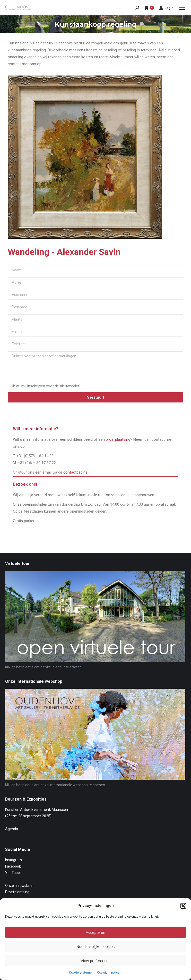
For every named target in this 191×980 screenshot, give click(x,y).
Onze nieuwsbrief (20, 886)
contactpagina (75, 472)
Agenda (12, 829)
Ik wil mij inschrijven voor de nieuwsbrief (46, 386)
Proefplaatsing (17, 892)
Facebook (13, 866)
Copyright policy (108, 973)
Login (166, 8)
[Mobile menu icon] (182, 8)
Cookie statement (82, 973)
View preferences (95, 961)
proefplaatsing (118, 439)
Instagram (14, 860)
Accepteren (95, 932)
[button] (183, 906)
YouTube (12, 873)
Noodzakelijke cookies (95, 947)
